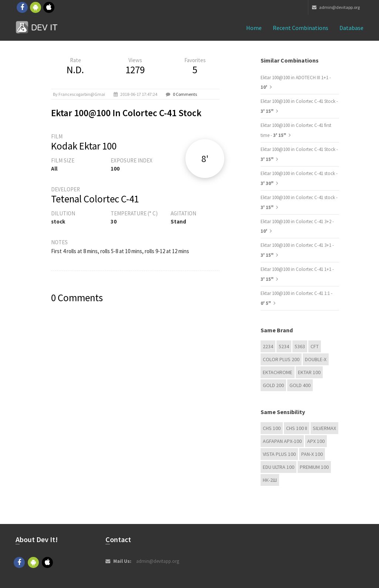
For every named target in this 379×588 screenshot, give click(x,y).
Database (351, 28)
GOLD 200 (273, 385)
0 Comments (185, 94)
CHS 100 (272, 428)
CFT (315, 346)
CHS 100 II (297, 428)
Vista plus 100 (279, 454)
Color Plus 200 (281, 359)
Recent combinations (301, 28)
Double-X (316, 359)
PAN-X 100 (312, 454)
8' (205, 159)
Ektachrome (278, 372)
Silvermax (324, 428)
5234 (284, 346)
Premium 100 (314, 467)
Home (254, 28)
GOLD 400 (300, 385)
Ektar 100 (309, 372)
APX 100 (316, 441)
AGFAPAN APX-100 (282, 441)
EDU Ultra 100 (279, 467)
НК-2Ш (270, 480)
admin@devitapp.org (336, 7)
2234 (268, 346)
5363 (300, 346)
